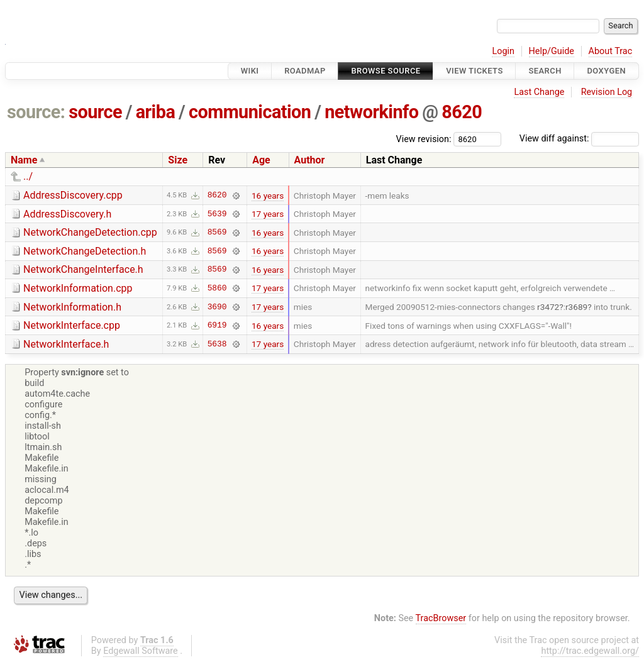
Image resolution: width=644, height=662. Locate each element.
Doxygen (606, 71)
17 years (268, 214)
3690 (217, 307)
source (95, 112)
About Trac (611, 51)
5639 (217, 214)
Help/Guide (552, 51)
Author (310, 160)
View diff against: (579, 139)
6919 (217, 326)
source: (36, 112)
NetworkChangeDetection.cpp (90, 232)
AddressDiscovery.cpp (73, 195)
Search (545, 71)
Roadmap (305, 71)
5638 (217, 344)
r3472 (548, 307)
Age (261, 160)
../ (28, 176)
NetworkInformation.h (72, 307)
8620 (462, 112)
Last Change (539, 92)
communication (250, 112)
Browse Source (386, 71)
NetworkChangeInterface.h (83, 269)
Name (24, 160)
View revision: (424, 139)
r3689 (576, 307)
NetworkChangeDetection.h (85, 251)
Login (503, 51)
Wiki (250, 71)
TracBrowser (441, 618)
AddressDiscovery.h (67, 214)
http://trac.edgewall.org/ (590, 651)
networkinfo (371, 112)
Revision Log (607, 92)
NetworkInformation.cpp (78, 288)
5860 (217, 288)
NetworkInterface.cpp (72, 325)
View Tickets (474, 71)
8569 (217, 233)
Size (178, 160)
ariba (156, 112)
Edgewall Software (141, 651)
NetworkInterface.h (66, 344)
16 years (268, 196)
